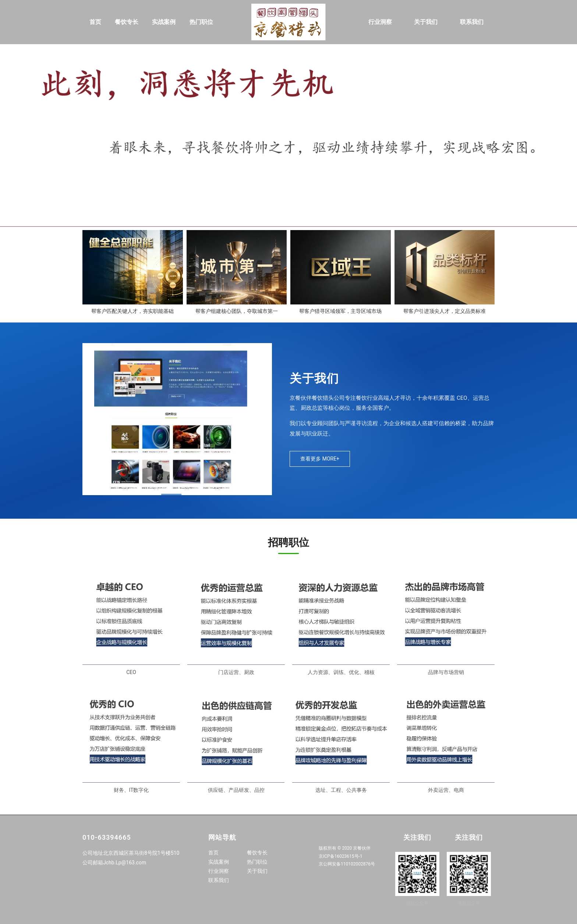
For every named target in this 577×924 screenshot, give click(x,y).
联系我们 (472, 22)
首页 (95, 22)
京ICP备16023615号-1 (341, 856)
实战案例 (164, 22)
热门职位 (201, 22)
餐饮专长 (127, 22)
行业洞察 (380, 22)
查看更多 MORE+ (320, 459)
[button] (289, 223)
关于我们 (426, 22)
